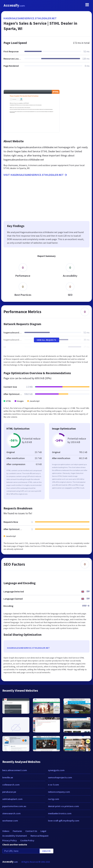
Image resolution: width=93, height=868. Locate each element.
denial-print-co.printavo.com (63, 806)
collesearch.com (11, 785)
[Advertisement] (46, 80)
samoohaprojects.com (60, 777)
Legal (43, 831)
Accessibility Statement (15, 836)
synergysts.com (56, 770)
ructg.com (54, 799)
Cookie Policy (27, 840)
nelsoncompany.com (59, 792)
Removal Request (40, 836)
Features (17, 831)
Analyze (46, 851)
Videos (6, 831)
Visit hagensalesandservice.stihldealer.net (35, 175)
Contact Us (31, 831)
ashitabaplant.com (12, 799)
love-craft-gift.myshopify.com (64, 821)
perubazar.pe (9, 792)
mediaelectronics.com (60, 813)
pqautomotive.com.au (14, 806)
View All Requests (46, 340)
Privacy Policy (10, 840)
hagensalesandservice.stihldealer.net (30, 18)
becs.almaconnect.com (15, 770)
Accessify (14, 6)
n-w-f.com (53, 785)
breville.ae (8, 777)
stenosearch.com (11, 813)
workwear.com (10, 821)
